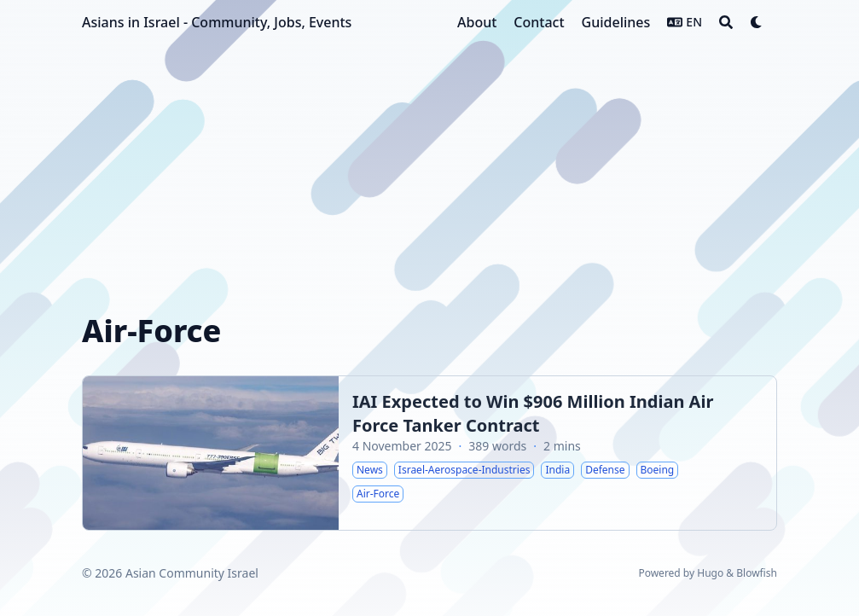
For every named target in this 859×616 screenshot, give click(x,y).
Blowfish (757, 573)
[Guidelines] (616, 22)
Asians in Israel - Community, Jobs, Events (217, 22)
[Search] (726, 22)
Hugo (710, 573)
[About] (477, 22)
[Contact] (539, 22)
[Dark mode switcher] (757, 22)
